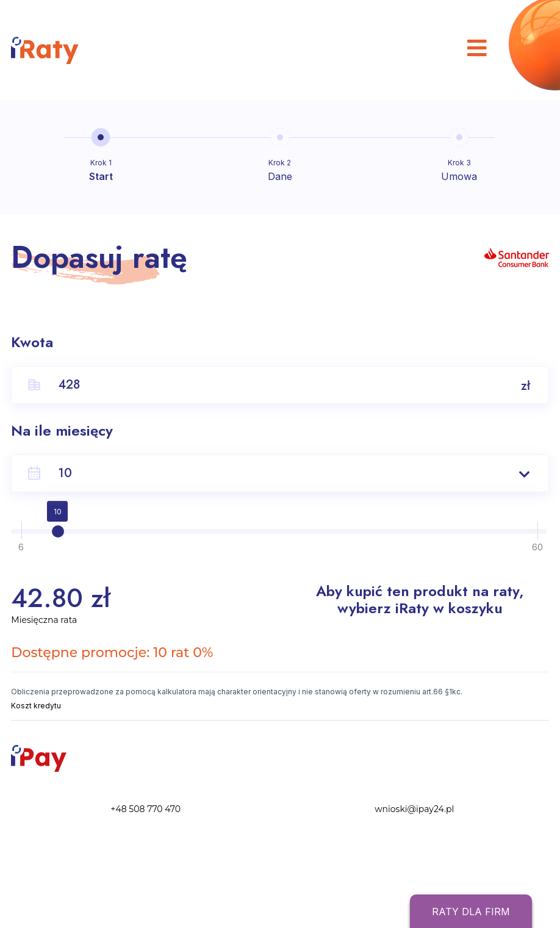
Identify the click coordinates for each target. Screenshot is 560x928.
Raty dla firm (471, 912)
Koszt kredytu (36, 706)
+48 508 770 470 (145, 809)
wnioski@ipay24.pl (414, 809)
